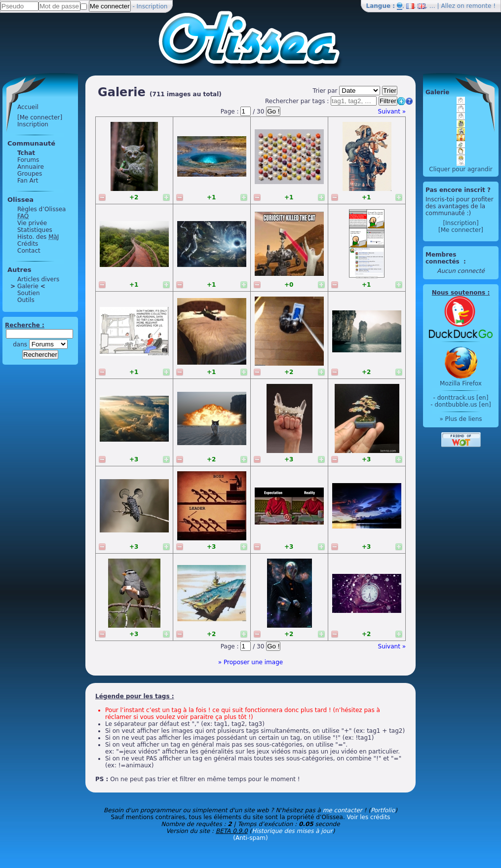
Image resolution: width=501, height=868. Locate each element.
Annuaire (31, 167)
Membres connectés (443, 258)
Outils (26, 300)
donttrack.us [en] (463, 398)
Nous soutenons (459, 293)
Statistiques (35, 230)
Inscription (152, 6)
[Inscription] (461, 223)
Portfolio (383, 810)
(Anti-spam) (250, 838)
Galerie (28, 286)
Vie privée (32, 223)
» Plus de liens (461, 419)
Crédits (28, 244)
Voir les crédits (369, 817)
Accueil (28, 107)
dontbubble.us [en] (462, 405)
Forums (28, 160)
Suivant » (392, 112)
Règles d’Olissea (41, 209)
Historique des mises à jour (292, 831)
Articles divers (38, 279)
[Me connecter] (40, 117)
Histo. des (38, 237)
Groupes (30, 174)
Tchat (26, 153)
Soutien (29, 293)
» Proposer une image (250, 662)
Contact (29, 251)
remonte (479, 6)
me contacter (343, 810)
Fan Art (28, 181)
